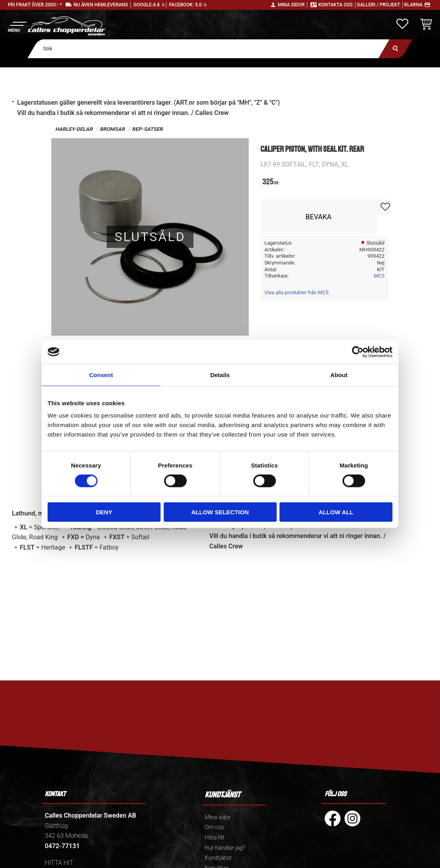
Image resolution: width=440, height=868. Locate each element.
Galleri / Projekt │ (381, 5)
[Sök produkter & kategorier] (209, 49)
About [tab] (339, 375)
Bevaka (319, 217)
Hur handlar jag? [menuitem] (225, 848)
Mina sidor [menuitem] (218, 817)
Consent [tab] (101, 375)
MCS (379, 276)
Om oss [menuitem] (214, 827)
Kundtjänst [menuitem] (218, 858)
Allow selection (220, 512)
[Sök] (395, 49)
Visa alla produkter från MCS (297, 292)
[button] (17, 26)
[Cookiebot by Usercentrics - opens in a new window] (358, 352)
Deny (104, 512)
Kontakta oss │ (338, 5)
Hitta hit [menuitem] (215, 838)
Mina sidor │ (293, 5)
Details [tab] (220, 375)
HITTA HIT (59, 863)
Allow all (336, 512)
